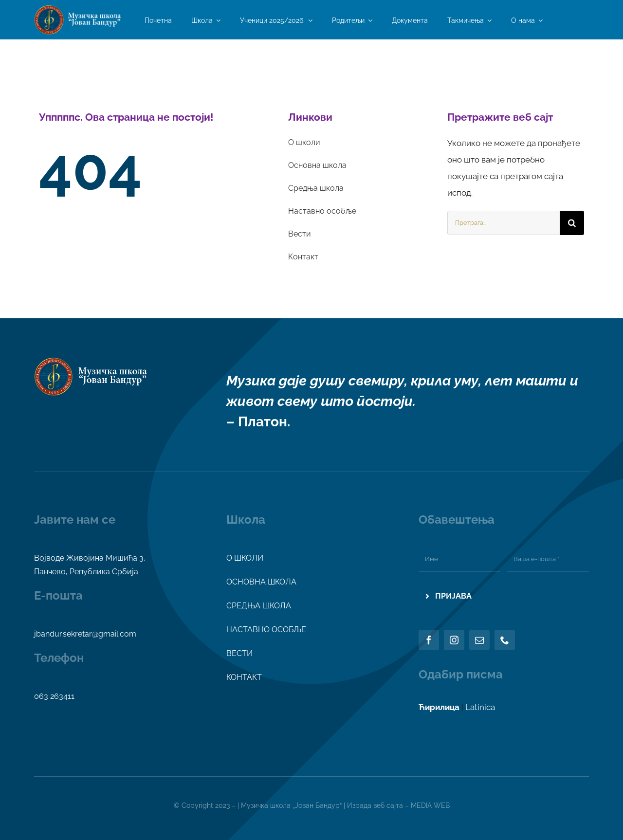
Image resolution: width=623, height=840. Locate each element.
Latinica (480, 707)
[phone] (505, 640)
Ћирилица (439, 707)
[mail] (479, 640)
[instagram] (454, 640)
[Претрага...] (504, 223)
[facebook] (429, 640)
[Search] (572, 223)
